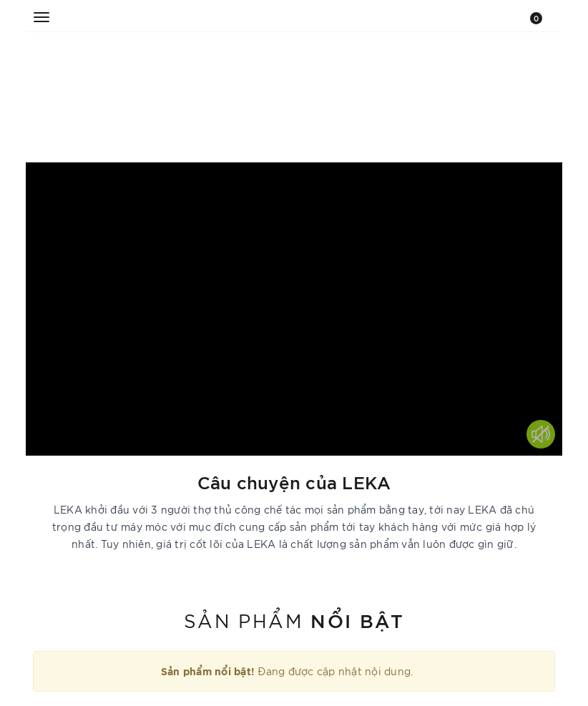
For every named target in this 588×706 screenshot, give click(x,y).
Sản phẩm (294, 619)
